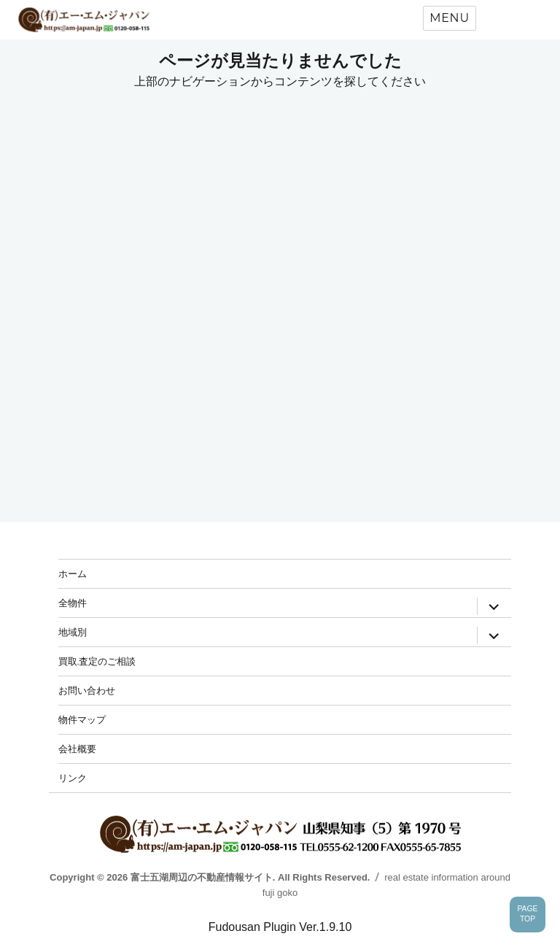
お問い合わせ (87, 690)
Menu (450, 18)
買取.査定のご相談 (97, 661)
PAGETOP (527, 914)
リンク (73, 778)
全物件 (73, 603)
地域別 (73, 632)
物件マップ (82, 719)
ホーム (73, 573)
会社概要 (77, 749)
